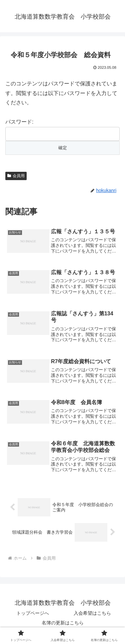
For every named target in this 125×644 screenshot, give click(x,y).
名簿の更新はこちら (63, 623)
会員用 (16, 176)
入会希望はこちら (92, 613)
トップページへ (33, 613)
